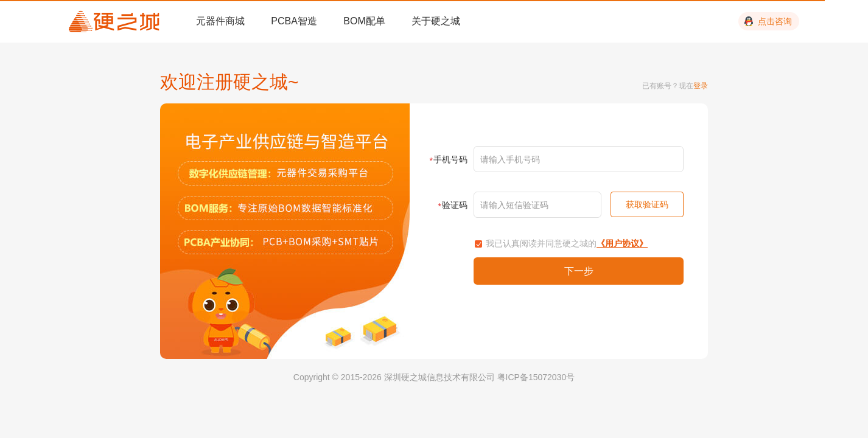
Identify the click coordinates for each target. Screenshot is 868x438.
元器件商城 (220, 21)
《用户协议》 (622, 243)
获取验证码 (647, 204)
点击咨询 (775, 21)
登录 (701, 86)
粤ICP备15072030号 (536, 377)
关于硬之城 (436, 21)
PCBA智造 (294, 21)
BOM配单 (364, 21)
